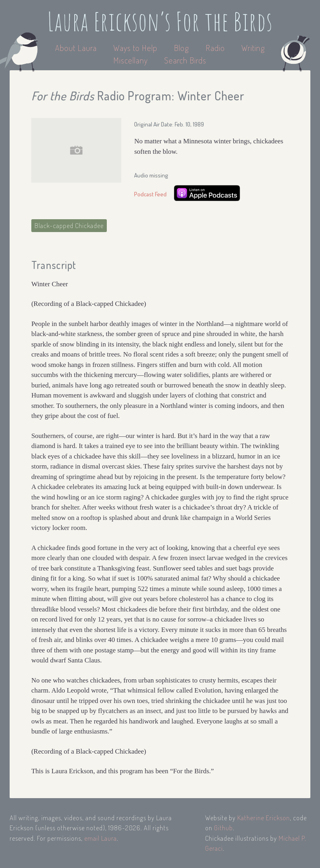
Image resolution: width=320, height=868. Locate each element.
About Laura (77, 48)
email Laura (101, 838)
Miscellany (130, 60)
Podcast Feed (150, 194)
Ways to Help (136, 48)
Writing (253, 48)
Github (223, 828)
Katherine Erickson (264, 818)
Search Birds (185, 60)
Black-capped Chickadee (69, 225)
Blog (181, 48)
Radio (216, 48)
